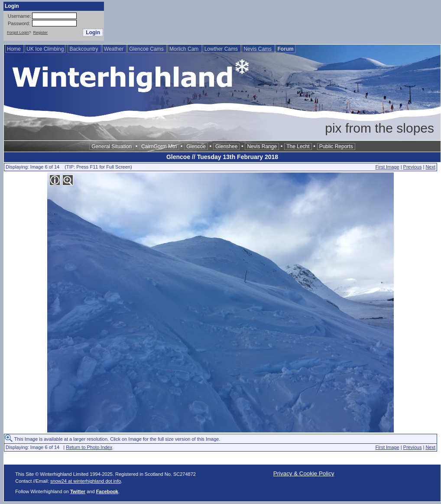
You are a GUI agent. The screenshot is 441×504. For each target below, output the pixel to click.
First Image (387, 167)
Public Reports (336, 146)
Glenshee (226, 146)
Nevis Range (262, 146)
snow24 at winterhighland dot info (86, 481)
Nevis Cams (258, 49)
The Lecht (298, 146)
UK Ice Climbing (45, 49)
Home (15, 49)
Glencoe (196, 146)
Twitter (78, 491)
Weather (114, 49)
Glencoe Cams (147, 49)
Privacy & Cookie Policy (304, 473)
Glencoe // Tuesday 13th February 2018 (222, 157)
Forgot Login (18, 33)
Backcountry (84, 49)
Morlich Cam (185, 49)
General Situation (112, 146)
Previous (413, 167)
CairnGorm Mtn (159, 146)
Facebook (107, 491)
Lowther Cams (222, 49)
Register (41, 33)
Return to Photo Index (89, 447)
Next (430, 167)
